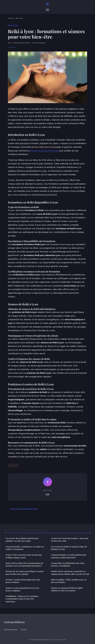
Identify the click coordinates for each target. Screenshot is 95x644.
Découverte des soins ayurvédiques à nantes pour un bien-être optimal (25, 573)
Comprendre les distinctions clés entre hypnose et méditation (68, 564)
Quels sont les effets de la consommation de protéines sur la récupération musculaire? (24, 564)
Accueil (11, 18)
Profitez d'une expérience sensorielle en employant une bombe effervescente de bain (70, 573)
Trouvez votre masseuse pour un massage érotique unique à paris (24, 556)
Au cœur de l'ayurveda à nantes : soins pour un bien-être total (70, 540)
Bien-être (19, 18)
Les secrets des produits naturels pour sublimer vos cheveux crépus (22, 540)
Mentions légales (11, 630)
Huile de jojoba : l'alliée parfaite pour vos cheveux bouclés (69, 581)
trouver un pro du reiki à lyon (44, 151)
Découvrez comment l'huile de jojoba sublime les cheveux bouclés (67, 589)
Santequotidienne (14, 622)
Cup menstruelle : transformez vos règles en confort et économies (25, 548)
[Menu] (47, 10)
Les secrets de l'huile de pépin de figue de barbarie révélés (69, 548)
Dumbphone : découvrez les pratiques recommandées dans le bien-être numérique (22, 599)
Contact (24, 630)
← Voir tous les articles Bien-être (23, 509)
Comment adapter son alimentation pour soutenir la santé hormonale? (69, 556)
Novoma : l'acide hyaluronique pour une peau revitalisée (23, 581)
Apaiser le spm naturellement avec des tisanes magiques (22, 589)
